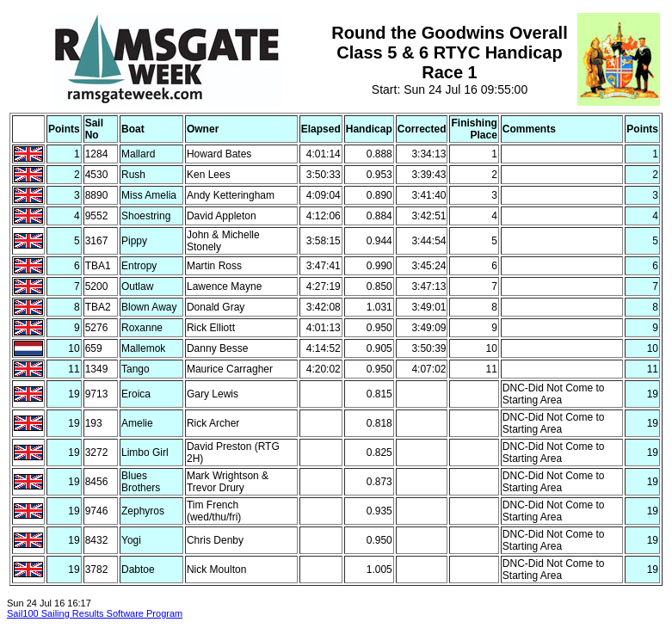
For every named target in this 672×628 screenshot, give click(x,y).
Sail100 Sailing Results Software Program (95, 613)
